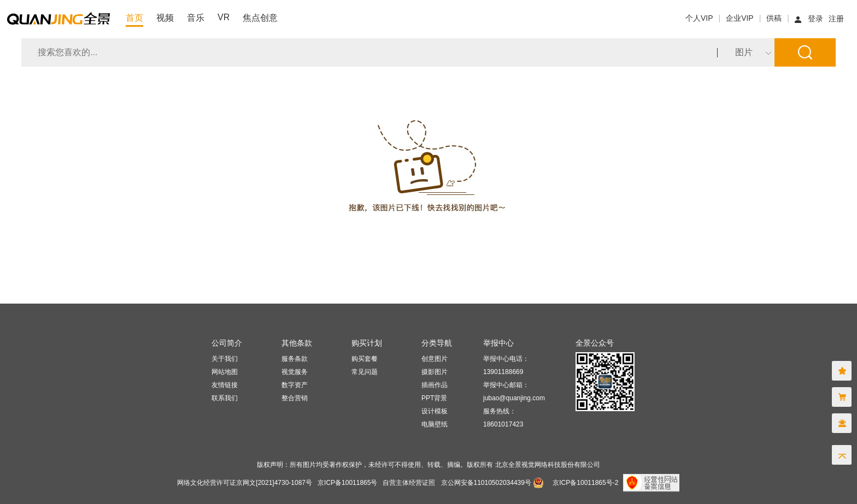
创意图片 (435, 359)
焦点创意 (260, 18)
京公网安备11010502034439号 (486, 483)
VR (224, 17)
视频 (165, 18)
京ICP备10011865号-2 (585, 483)
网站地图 (225, 372)
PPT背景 (434, 398)
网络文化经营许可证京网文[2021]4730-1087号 (245, 483)
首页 (134, 18)
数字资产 (295, 385)
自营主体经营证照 (409, 483)
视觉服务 (295, 372)
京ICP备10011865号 (347, 483)
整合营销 (295, 398)
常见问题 (365, 372)
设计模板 (435, 411)
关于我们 (225, 359)
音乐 (196, 18)
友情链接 (225, 385)
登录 (815, 19)
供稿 (774, 18)
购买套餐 (365, 359)
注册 (836, 19)
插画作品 (435, 385)
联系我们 (225, 398)
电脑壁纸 (435, 424)
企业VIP (740, 18)
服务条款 (295, 359)
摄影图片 (435, 372)
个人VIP (699, 18)
